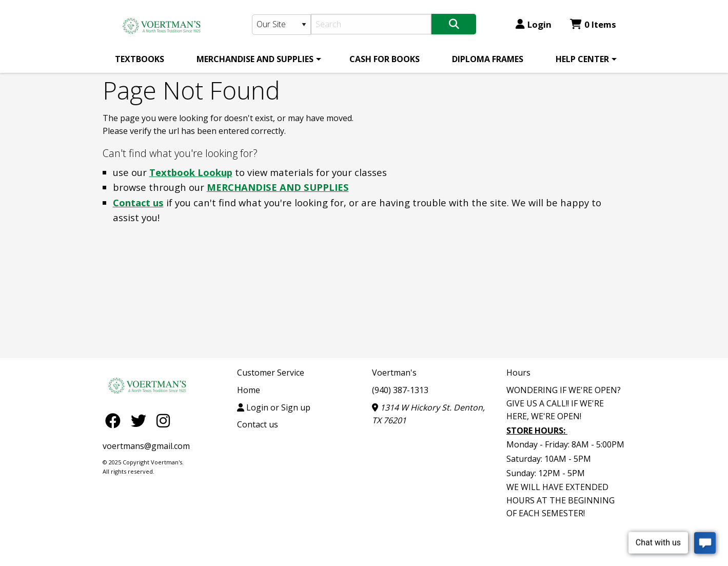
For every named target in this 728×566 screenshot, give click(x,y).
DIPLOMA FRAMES (488, 59)
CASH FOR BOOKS (385, 59)
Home (249, 390)
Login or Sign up (274, 407)
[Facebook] (115, 420)
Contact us (138, 202)
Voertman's (394, 373)
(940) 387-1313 (400, 390)
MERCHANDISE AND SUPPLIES (255, 59)
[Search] (371, 24)
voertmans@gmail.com (146, 446)
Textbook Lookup (191, 172)
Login (534, 24)
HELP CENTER (582, 59)
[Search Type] (282, 25)
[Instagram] (163, 420)
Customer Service (271, 373)
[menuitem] (140, 59)
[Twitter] (141, 420)
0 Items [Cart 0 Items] (593, 24)
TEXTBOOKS (140, 59)
